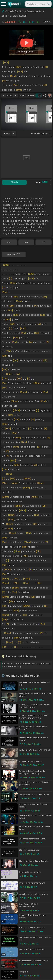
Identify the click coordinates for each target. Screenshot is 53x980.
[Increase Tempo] (16, 95)
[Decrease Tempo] (4, 95)
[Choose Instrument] (14, 134)
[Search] (48, 4)
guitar (7, 134)
